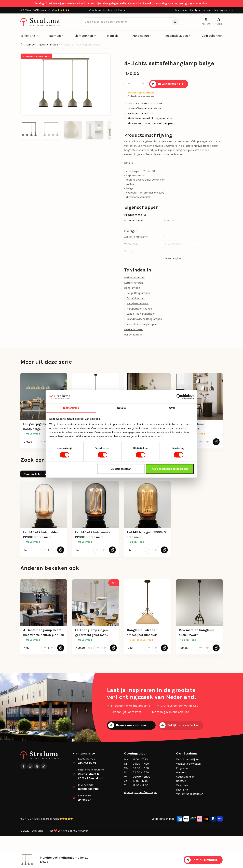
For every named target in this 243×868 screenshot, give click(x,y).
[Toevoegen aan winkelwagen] (216, 442)
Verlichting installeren (190, 794)
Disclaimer (183, 790)
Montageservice (224, 10)
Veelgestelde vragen (188, 764)
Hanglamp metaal (138, 303)
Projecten (182, 768)
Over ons (181, 772)
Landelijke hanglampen (141, 314)
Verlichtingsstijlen (187, 759)
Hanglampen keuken (139, 309)
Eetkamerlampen (135, 277)
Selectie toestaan (121, 469)
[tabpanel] (122, 522)
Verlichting (28, 36)
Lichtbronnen (84, 36)
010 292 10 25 (87, 763)
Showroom (181, 10)
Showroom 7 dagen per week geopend (149, 123)
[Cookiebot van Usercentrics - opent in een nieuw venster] (179, 397)
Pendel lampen (133, 335)
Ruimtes (55, 36)
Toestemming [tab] (71, 408)
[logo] (40, 22)
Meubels (113, 36)
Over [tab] (172, 408)
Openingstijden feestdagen (141, 792)
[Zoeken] (175, 22)
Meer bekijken (173, 258)
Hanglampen (132, 288)
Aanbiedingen (142, 36)
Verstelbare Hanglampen (142, 324)
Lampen (31, 45)
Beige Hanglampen (138, 293)
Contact (181, 781)
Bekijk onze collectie (179, 725)
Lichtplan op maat (201, 10)
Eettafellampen (49, 45)
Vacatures (182, 785)
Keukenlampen (133, 329)
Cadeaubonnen (212, 36)
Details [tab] (122, 408)
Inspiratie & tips (177, 36)
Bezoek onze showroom (129, 725)
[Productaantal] (136, 84)
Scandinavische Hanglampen (144, 319)
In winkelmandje (167, 84)
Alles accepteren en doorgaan (170, 469)
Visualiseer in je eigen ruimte (36, 56)
